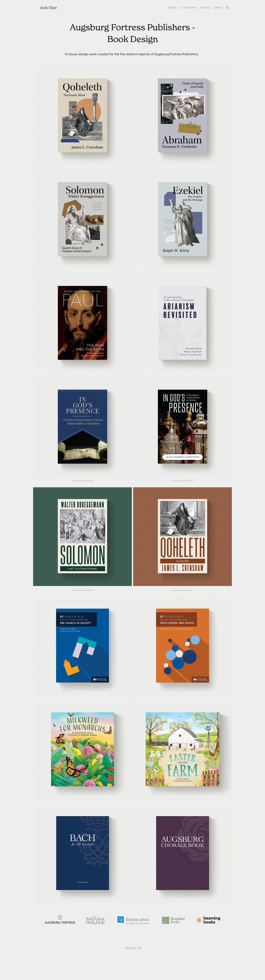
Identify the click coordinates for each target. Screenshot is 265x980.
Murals (205, 8)
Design (172, 8)
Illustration (189, 8)
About (218, 8)
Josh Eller (48, 8)
